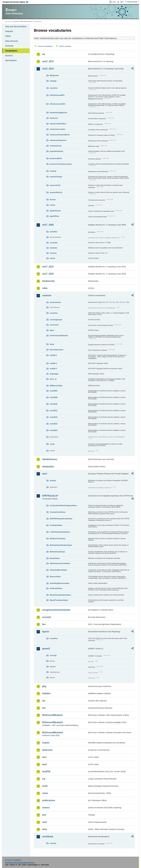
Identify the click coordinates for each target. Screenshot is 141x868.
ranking (53, 171)
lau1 (44, 757)
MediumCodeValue (58, 539)
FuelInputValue (56, 525)
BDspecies (54, 75)
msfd (45, 786)
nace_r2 (53, 379)
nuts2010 (53, 404)
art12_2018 (48, 69)
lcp (44, 779)
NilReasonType (56, 386)
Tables (8, 36)
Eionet (16, 21)
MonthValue (55, 558)
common (47, 295)
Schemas (9, 46)
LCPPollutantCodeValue (60, 532)
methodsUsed (56, 146)
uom (44, 822)
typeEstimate (55, 211)
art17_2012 (48, 267)
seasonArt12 (55, 185)
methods (53, 248)
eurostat (46, 617)
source (53, 667)
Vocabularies (11, 51)
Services (9, 56)
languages (54, 374)
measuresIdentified (58, 124)
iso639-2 (53, 355)
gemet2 (46, 649)
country (53, 843)
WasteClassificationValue (60, 595)
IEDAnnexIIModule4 (52, 733)
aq (43, 54)
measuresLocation (57, 129)
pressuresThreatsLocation (61, 164)
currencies (54, 325)
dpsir (52, 330)
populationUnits (56, 151)
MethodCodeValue (57, 552)
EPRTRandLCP (50, 496)
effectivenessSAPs (58, 104)
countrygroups (56, 320)
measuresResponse (58, 140)
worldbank (48, 837)
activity (53, 481)
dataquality (48, 467)
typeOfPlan (54, 216)
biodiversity (48, 281)
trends (52, 205)
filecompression (56, 350)
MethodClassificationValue (61, 545)
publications (49, 800)
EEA (16, 2)
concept (53, 655)
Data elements (11, 41)
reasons (53, 253)
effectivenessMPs (57, 95)
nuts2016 (53, 417)
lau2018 (46, 771)
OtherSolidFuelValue (58, 570)
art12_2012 (48, 61)
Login (114, 2)
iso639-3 (53, 363)
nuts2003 (53, 391)
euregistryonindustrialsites (56, 610)
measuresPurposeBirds (60, 135)
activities (53, 232)
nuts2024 (53, 430)
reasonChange (56, 177)
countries (54, 88)
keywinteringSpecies (58, 113)
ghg (44, 686)
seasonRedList (56, 192)
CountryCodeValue (58, 512)
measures (54, 118)
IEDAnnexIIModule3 (52, 722)
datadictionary (50, 459)
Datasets (9, 31)
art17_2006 (48, 225)
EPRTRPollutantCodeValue (61, 519)
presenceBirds (56, 158)
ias (44, 701)
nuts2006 (53, 397)
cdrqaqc (53, 81)
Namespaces (11, 60)
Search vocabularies (45, 46)
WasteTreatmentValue (59, 600)
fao (44, 624)
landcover (47, 750)
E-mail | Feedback (13, 860)
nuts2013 (53, 411)
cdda (45, 288)
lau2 (44, 764)
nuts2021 (53, 424)
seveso (46, 808)
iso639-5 (53, 369)
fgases (46, 632)
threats (53, 200)
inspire (46, 743)
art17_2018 (48, 274)
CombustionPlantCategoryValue (63, 505)
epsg (52, 344)
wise (45, 829)
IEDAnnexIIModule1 (52, 715)
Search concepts (65, 46)
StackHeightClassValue (59, 583)
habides (46, 693)
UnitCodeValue (56, 588)
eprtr (45, 474)
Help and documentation (16, 26)
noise (45, 793)
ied (44, 708)
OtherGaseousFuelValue (60, 563)
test (44, 815)
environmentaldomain (59, 335)
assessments (55, 302)
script (52, 444)
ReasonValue (55, 577)
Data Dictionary (26, 21)
